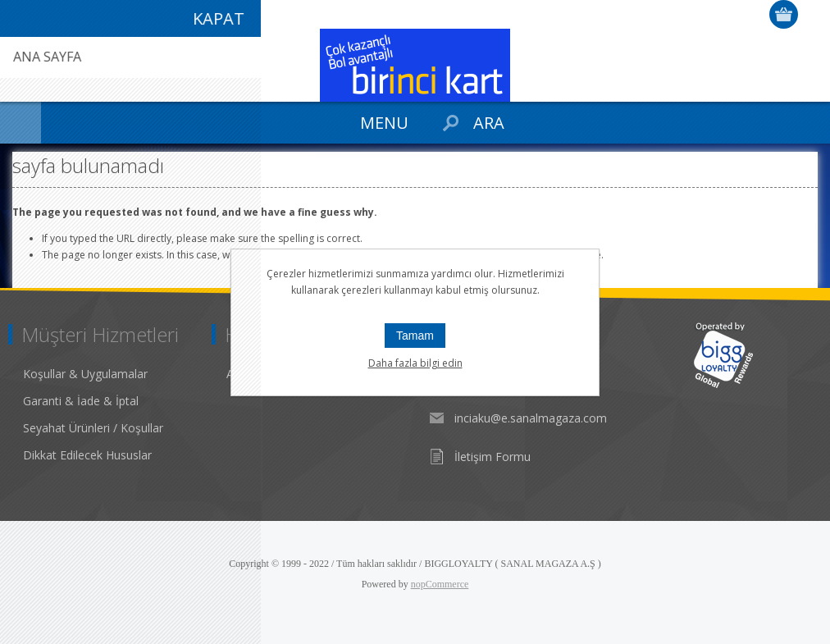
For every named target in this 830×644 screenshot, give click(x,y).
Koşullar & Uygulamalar (85, 374)
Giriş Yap (814, 14)
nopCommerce (440, 584)
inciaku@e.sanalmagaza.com (531, 418)
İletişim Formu (493, 457)
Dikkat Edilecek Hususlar (87, 455)
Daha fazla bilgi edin (415, 363)
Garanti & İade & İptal (81, 401)
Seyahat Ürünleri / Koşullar (93, 428)
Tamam (415, 336)
